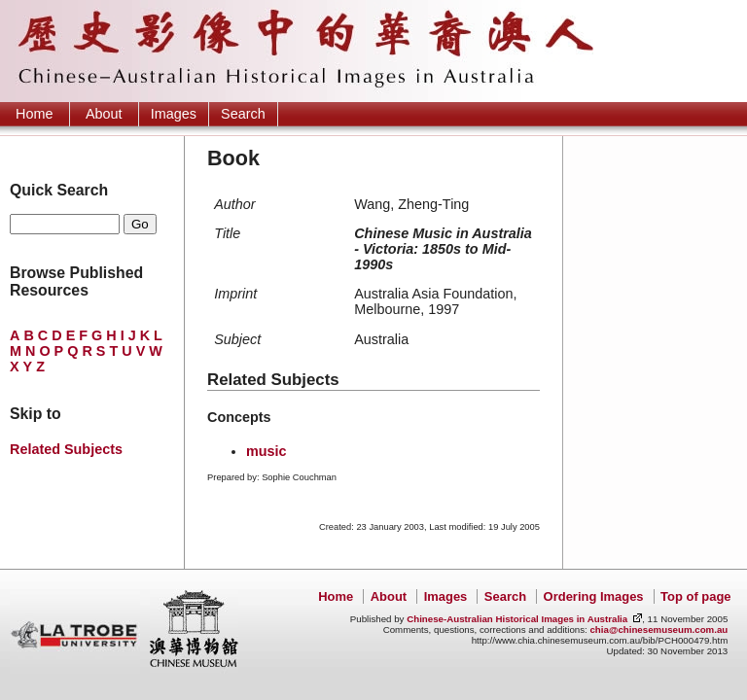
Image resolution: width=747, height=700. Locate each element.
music (267, 451)
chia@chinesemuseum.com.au (658, 630)
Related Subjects (66, 449)
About (104, 114)
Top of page (695, 596)
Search (243, 114)
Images (174, 114)
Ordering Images (594, 596)
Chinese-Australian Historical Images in (517, 619)
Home (34, 114)
